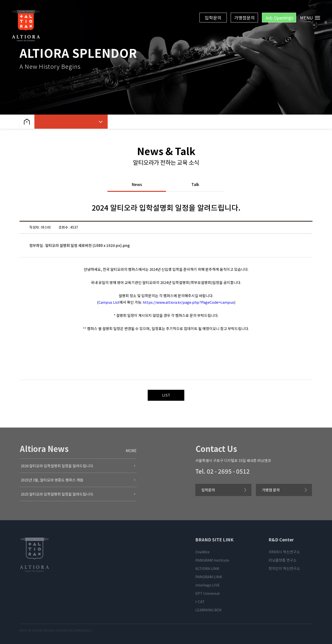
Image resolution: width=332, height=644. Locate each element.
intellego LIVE (207, 585)
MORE (131, 450)
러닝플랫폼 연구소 (283, 560)
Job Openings (279, 18)
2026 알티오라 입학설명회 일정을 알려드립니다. (57, 466)
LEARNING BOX (208, 610)
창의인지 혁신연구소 (284, 568)
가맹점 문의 (271, 490)
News (137, 185)
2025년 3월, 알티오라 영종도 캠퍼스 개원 (52, 480)
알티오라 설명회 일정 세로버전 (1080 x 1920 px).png (88, 245)
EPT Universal (207, 593)
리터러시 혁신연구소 (284, 552)
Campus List (109, 302)
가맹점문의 (244, 18)
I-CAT (200, 601)
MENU (310, 18)
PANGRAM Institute (212, 560)
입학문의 (213, 18)
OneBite (202, 552)
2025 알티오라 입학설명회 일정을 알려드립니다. (57, 494)
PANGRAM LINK (209, 577)
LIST (166, 395)
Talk (195, 185)
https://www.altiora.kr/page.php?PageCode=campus (188, 302)
